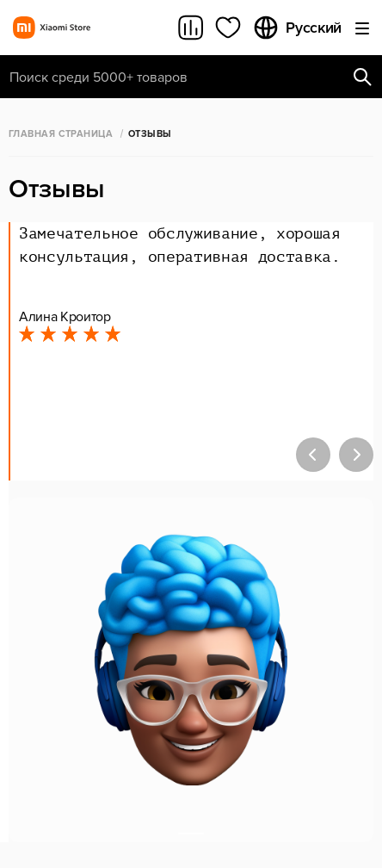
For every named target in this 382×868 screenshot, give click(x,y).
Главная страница (61, 134)
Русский (297, 28)
